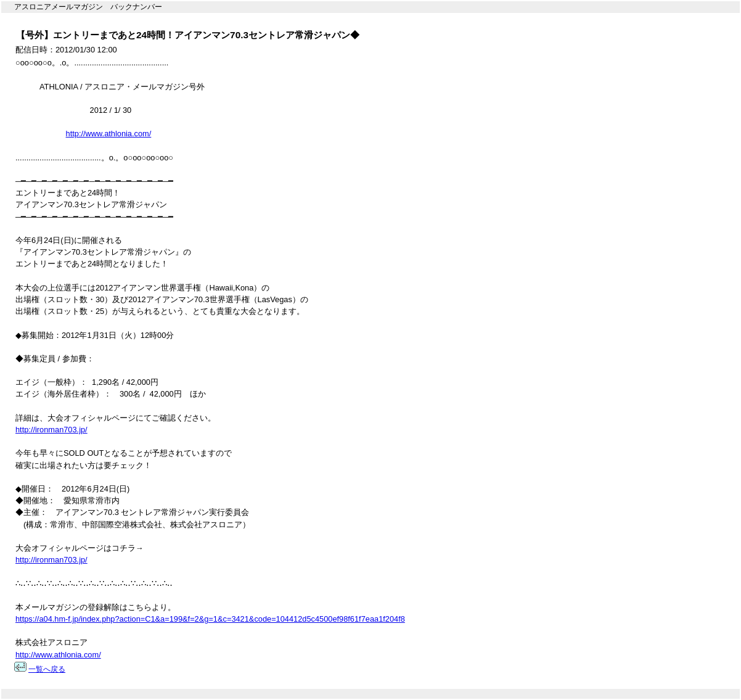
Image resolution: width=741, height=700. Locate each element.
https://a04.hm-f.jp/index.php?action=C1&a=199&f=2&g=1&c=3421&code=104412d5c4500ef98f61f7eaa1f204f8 (210, 619)
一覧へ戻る (47, 669)
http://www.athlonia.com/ (109, 134)
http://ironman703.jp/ (51, 430)
